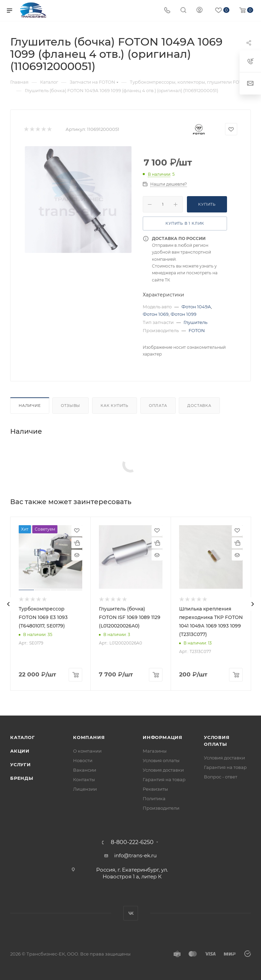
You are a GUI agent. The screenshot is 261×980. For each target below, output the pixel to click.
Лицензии (85, 789)
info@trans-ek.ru (135, 855)
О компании (87, 751)
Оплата (158, 406)
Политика (154, 798)
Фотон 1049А (196, 307)
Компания (89, 737)
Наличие (30, 406)
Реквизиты (155, 789)
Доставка (199, 406)
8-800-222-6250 (132, 842)
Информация (163, 737)
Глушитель (195, 322)
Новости (83, 760)
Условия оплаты (161, 760)
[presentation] (8, 604)
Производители (161, 808)
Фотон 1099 (184, 314)
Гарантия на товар (164, 779)
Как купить (115, 406)
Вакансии (85, 770)
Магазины (155, 751)
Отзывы (71, 406)
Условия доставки (163, 770)
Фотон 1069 (156, 314)
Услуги (21, 764)
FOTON (197, 330)
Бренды (22, 778)
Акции (20, 751)
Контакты (84, 779)
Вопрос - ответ (221, 777)
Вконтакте (131, 913)
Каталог (23, 737)
